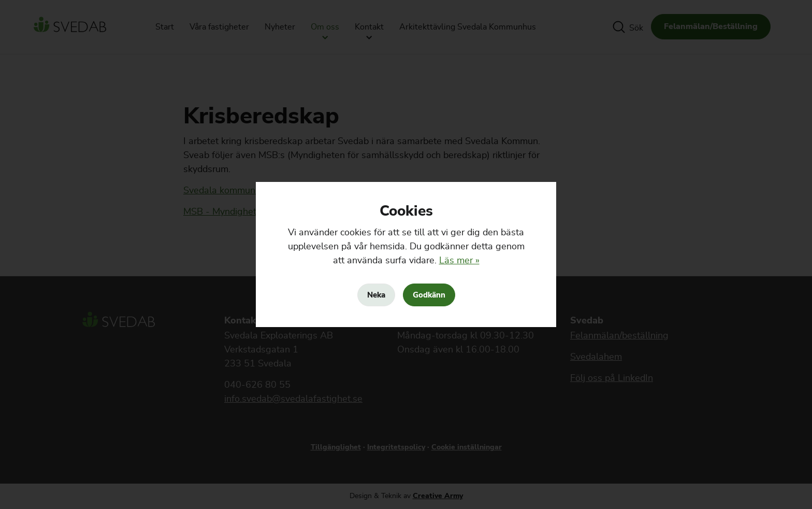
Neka (376, 295)
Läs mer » (459, 261)
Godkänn (429, 295)
